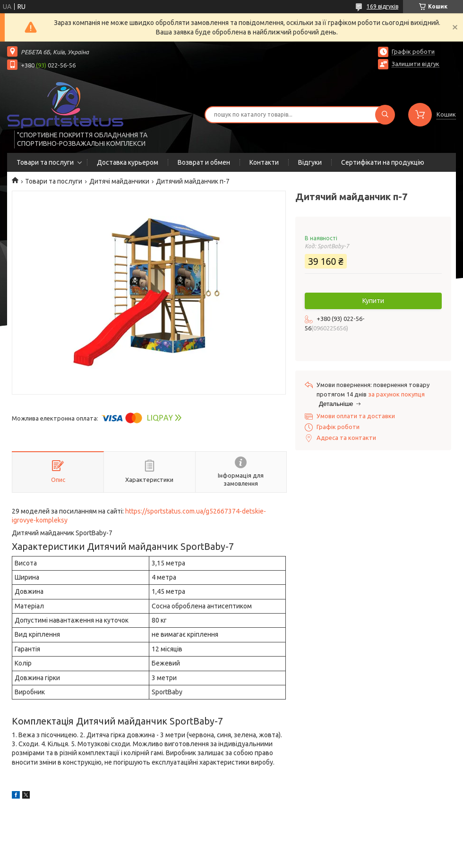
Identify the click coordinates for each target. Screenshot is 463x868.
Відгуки (310, 162)
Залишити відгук (416, 64)
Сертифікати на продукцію (383, 162)
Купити (373, 301)
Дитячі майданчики (119, 181)
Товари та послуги (45, 162)
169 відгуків (382, 6)
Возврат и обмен (204, 162)
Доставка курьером (128, 162)
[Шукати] (385, 115)
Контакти (264, 162)
